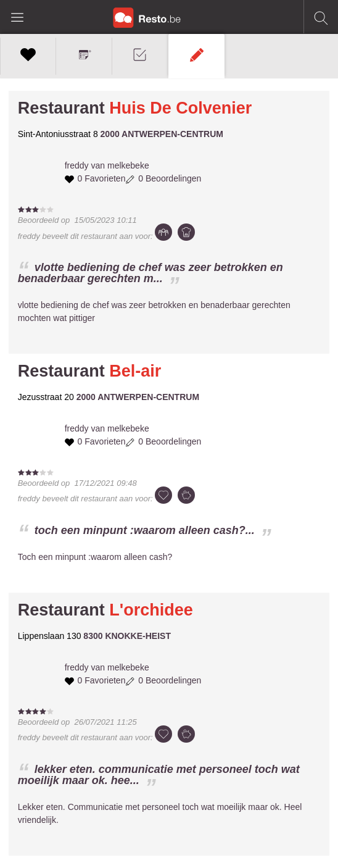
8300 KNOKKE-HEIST (127, 636)
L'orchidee (151, 610)
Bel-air (135, 371)
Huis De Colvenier (180, 108)
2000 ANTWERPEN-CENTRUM (162, 134)
